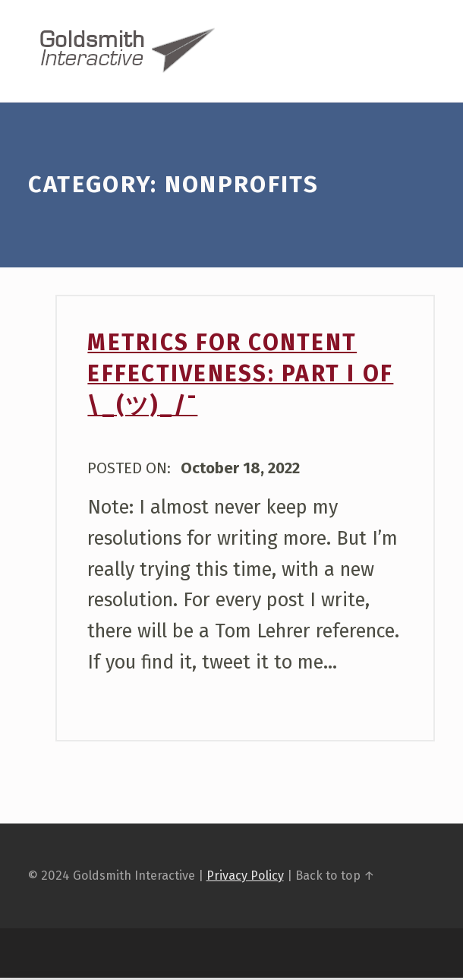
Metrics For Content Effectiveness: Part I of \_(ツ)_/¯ (240, 376)
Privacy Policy (245, 878)
